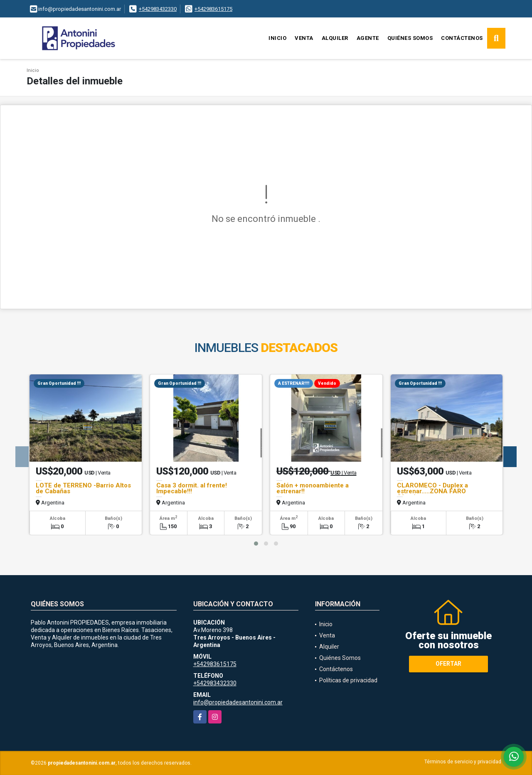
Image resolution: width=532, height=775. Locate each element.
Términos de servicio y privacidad (463, 762)
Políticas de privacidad (348, 680)
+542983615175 (213, 9)
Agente (368, 38)
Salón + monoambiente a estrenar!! (313, 488)
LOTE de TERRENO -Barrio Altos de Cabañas (83, 488)
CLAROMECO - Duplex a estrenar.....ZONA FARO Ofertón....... (432, 491)
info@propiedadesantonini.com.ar (238, 702)
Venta (304, 38)
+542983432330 (158, 9)
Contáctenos (462, 38)
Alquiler (335, 38)
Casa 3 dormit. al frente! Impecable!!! (192, 488)
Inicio (277, 38)
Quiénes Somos (410, 38)
